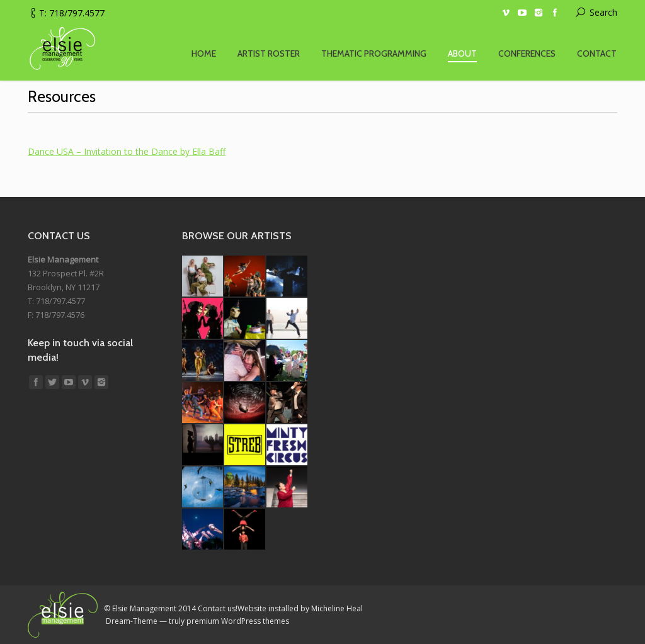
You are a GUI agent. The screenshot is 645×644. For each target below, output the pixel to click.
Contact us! (218, 608)
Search (603, 12)
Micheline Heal (337, 608)
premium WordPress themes (238, 621)
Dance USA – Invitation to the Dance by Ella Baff (127, 151)
